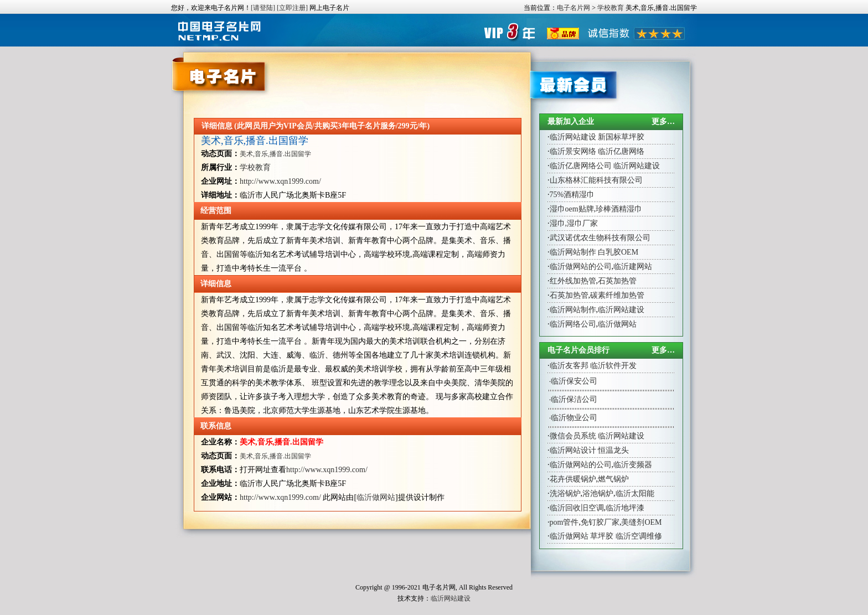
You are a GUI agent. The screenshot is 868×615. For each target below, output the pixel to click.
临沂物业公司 (574, 418)
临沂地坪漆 (625, 508)
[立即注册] (292, 8)
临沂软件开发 (613, 366)
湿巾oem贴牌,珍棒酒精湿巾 (596, 209)
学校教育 (611, 8)
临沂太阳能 (635, 493)
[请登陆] (263, 8)
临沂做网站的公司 (581, 267)
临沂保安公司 (574, 381)
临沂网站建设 (573, 137)
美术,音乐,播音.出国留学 (255, 141)
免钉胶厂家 (600, 522)
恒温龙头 (613, 450)
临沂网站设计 (573, 450)
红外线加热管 (573, 281)
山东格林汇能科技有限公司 (596, 180)
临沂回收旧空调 (577, 508)
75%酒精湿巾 (572, 195)
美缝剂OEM (641, 522)
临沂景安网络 (573, 151)
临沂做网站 (376, 497)
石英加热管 (617, 281)
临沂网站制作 (573, 252)
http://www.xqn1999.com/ (280, 181)
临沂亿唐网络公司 (581, 166)
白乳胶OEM (618, 252)
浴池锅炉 (598, 493)
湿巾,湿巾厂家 (574, 223)
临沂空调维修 (639, 536)
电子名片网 (573, 8)
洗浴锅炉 (565, 493)
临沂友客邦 (569, 366)
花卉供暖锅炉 (573, 479)
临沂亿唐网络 (621, 151)
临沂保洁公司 (574, 399)
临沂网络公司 (573, 324)
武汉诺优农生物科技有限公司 (600, 238)
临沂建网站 (633, 267)
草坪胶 (602, 536)
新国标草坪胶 (621, 137)
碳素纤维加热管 (617, 295)
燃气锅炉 (613, 479)
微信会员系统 (573, 436)
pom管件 (564, 522)
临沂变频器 (633, 465)
